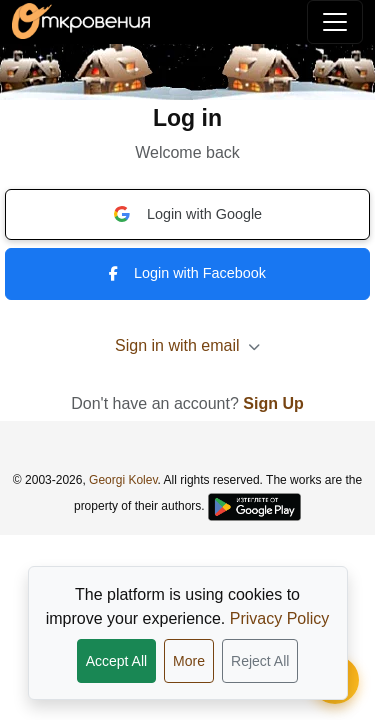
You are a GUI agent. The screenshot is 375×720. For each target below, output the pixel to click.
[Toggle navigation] (335, 22)
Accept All (116, 661)
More (189, 661)
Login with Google (187, 214)
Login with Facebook (187, 273)
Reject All (260, 661)
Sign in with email (187, 345)
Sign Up (273, 403)
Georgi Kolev (123, 480)
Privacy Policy (280, 618)
